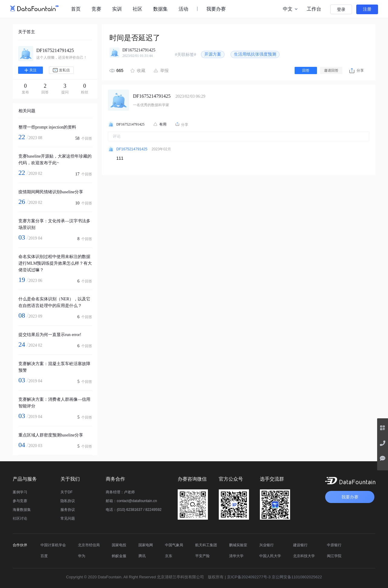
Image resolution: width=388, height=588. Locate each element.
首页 (76, 9)
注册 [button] (367, 9)
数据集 (160, 9)
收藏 (139, 70)
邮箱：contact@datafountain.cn (131, 501)
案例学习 (20, 492)
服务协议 (68, 510)
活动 (183, 9)
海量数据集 (22, 510)
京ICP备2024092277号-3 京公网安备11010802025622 (274, 577)
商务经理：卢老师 (120, 492)
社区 (137, 9)
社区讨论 (20, 518)
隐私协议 (68, 501)
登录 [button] (341, 10)
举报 (161, 70)
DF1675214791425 (152, 96)
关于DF (66, 492)
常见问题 (68, 518)
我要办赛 (216, 9)
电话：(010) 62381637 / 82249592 (134, 510)
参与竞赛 (20, 501)
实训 (117, 9)
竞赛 (96, 9)
